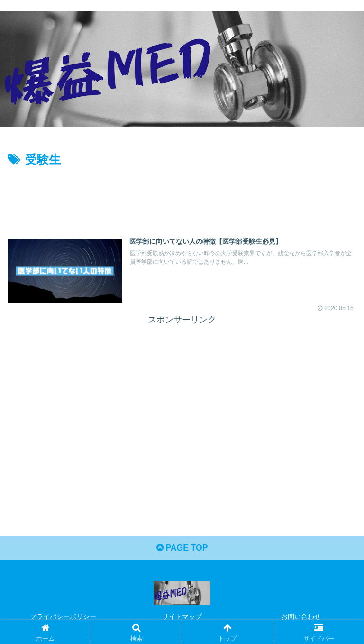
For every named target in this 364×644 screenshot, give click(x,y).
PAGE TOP (182, 549)
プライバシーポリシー (63, 617)
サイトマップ (182, 617)
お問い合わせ (301, 617)
